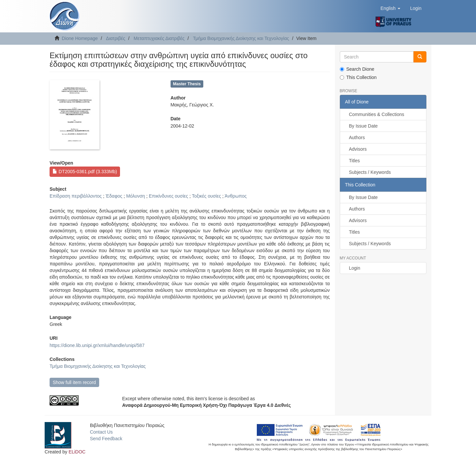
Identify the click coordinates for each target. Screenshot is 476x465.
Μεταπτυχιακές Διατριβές (159, 38)
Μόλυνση (136, 196)
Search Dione (357, 69)
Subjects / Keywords (370, 172)
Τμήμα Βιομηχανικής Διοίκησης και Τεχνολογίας (241, 38)
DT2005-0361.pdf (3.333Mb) (85, 172)
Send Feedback (106, 439)
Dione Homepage (80, 38)
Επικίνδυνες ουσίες (168, 196)
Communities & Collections (377, 114)
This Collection (358, 77)
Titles (355, 161)
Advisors (358, 149)
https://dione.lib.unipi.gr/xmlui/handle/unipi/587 (97, 345)
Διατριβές (116, 38)
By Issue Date (363, 126)
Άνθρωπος (236, 196)
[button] (390, 8)
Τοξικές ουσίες (206, 196)
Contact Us (101, 432)
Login (355, 268)
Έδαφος (114, 196)
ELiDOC (77, 452)
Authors (357, 137)
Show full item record (74, 382)
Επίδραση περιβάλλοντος (76, 196)
